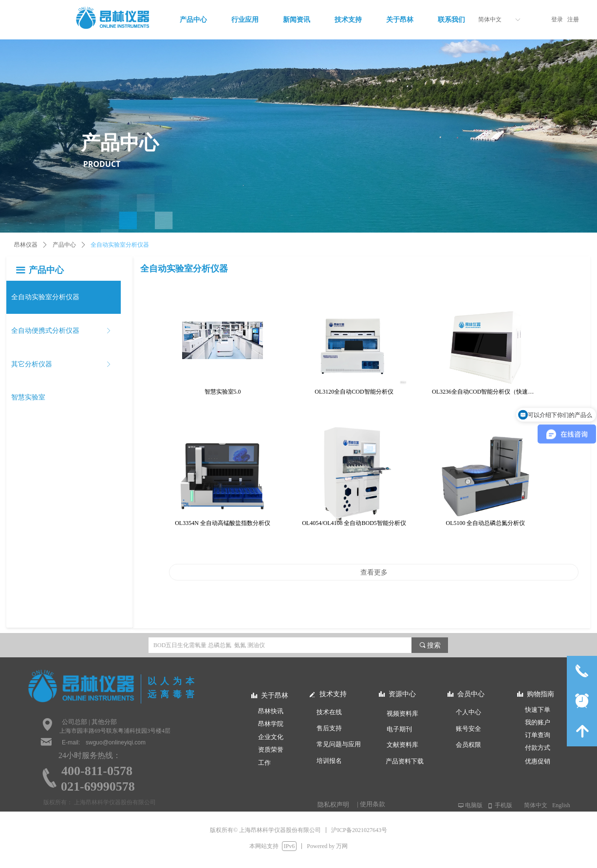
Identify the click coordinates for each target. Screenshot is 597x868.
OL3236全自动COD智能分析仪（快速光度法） (485, 392)
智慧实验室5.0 (223, 392)
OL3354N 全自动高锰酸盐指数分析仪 (223, 523)
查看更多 (374, 572)
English (561, 805)
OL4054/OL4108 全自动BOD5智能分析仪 (354, 523)
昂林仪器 (26, 245)
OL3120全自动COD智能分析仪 (354, 392)
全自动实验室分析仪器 (120, 245)
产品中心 (64, 245)
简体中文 (490, 19)
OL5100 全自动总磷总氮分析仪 (486, 523)
